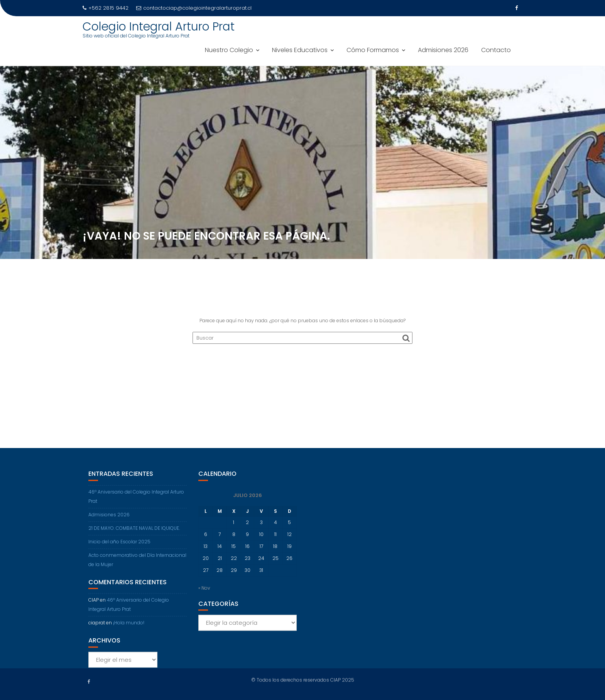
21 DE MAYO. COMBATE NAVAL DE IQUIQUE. (134, 536)
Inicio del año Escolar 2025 (119, 550)
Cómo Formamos (373, 50)
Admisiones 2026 (443, 50)
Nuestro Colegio (229, 50)
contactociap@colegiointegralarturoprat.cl (194, 8)
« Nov (204, 596)
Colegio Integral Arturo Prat (159, 27)
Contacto (496, 50)
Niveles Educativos (300, 50)
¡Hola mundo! (129, 631)
